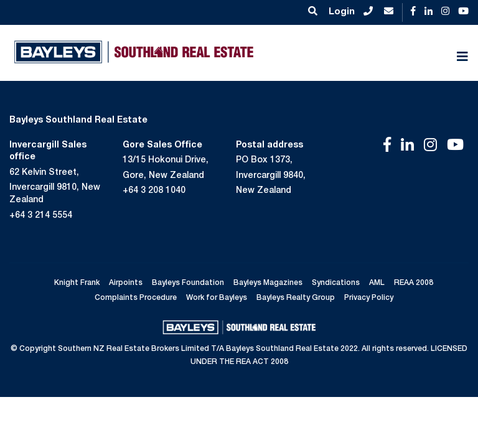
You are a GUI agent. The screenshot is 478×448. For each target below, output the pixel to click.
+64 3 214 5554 (41, 216)
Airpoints (126, 283)
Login (342, 12)
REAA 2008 (414, 283)
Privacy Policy (369, 298)
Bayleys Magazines (268, 283)
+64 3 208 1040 (154, 191)
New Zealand (264, 191)
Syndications (336, 283)
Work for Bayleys (217, 298)
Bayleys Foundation (188, 283)
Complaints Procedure (136, 298)
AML (377, 283)
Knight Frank (77, 283)
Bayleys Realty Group (296, 298)
